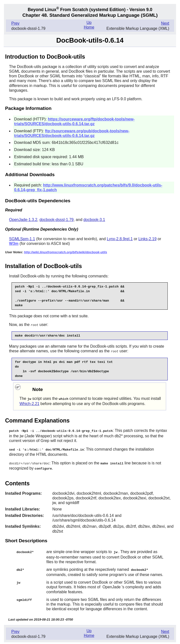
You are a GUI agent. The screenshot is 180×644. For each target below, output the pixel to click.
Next (165, 23)
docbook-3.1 (94, 220)
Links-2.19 (148, 239)
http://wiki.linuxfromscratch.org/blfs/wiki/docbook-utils (65, 252)
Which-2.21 (29, 403)
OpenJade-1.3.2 (23, 220)
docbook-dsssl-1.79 (56, 220)
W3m (14, 244)
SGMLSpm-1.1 (22, 239)
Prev (15, 23)
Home (89, 27)
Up (89, 23)
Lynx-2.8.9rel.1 (120, 239)
